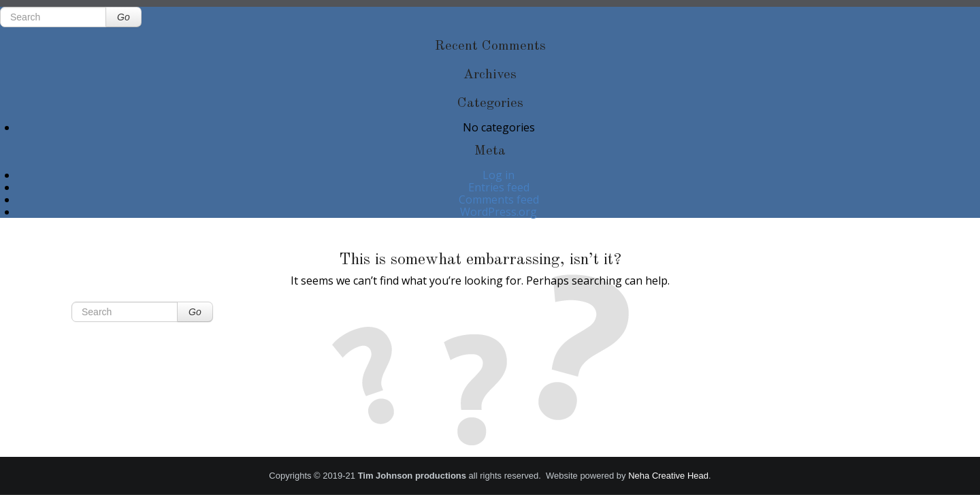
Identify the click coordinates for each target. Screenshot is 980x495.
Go (124, 17)
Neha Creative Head (668, 476)
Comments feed (499, 199)
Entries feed (499, 187)
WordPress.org (499, 212)
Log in (499, 175)
